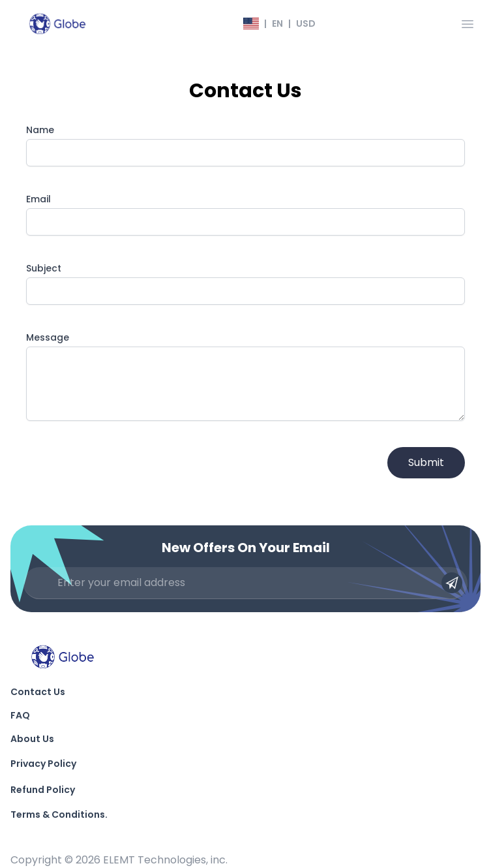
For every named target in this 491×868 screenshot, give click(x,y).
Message (48, 337)
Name (40, 130)
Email (38, 199)
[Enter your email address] (245, 583)
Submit (426, 462)
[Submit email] (452, 583)
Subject (44, 268)
